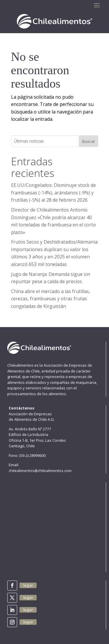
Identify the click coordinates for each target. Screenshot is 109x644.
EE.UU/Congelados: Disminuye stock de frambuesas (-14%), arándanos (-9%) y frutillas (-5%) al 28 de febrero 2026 (53, 193)
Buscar (89, 141)
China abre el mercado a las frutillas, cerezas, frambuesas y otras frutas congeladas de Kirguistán (51, 299)
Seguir (28, 585)
